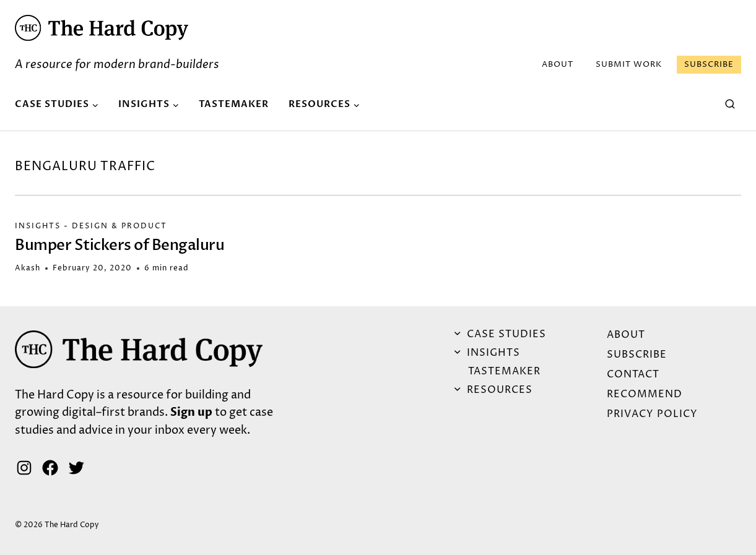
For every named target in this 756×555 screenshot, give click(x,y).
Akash (28, 268)
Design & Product (119, 226)
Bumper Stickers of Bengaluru (119, 245)
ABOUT (558, 64)
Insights (38, 226)
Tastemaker (234, 104)
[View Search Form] (730, 105)
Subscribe (709, 64)
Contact (633, 374)
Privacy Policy (652, 414)
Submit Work (629, 64)
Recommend (645, 394)
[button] (102, 28)
